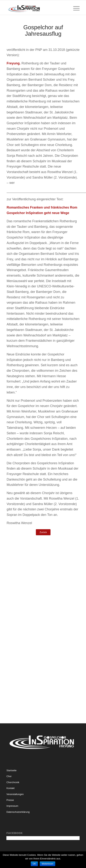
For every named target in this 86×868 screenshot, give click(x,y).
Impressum (12, 806)
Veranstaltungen (15, 794)
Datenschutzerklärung (18, 812)
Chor (9, 776)
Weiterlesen (47, 864)
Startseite (11, 770)
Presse (10, 800)
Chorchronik (13, 782)
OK (34, 864)
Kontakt (10, 788)
